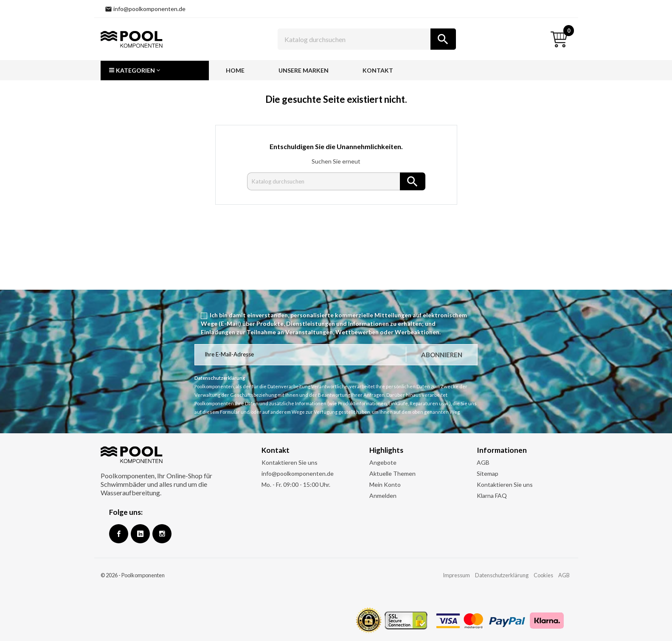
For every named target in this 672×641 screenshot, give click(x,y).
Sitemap (488, 473)
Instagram (162, 534)
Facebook (119, 534)
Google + (140, 534)
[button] (155, 71)
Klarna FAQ (492, 496)
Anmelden (383, 496)
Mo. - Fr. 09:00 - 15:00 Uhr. (296, 484)
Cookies (543, 575)
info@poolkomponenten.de (298, 473)
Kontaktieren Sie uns (290, 462)
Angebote (383, 462)
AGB (483, 462)
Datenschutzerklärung (502, 575)
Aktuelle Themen (392, 473)
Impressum (456, 575)
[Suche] (367, 39)
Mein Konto (385, 484)
